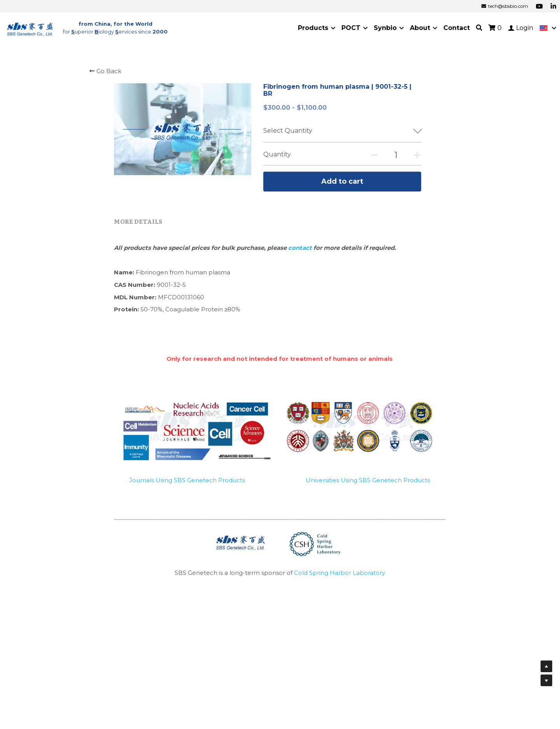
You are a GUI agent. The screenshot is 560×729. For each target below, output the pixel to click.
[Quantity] (396, 155)
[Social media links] (539, 6)
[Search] (479, 28)
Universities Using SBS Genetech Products (368, 480)
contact (301, 248)
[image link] (30, 27)
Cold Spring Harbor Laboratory (339, 573)
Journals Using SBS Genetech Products (187, 480)
